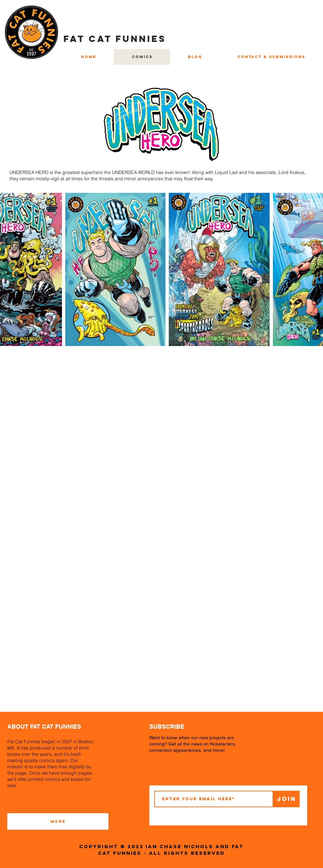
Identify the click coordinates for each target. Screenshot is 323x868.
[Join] (286, 799)
